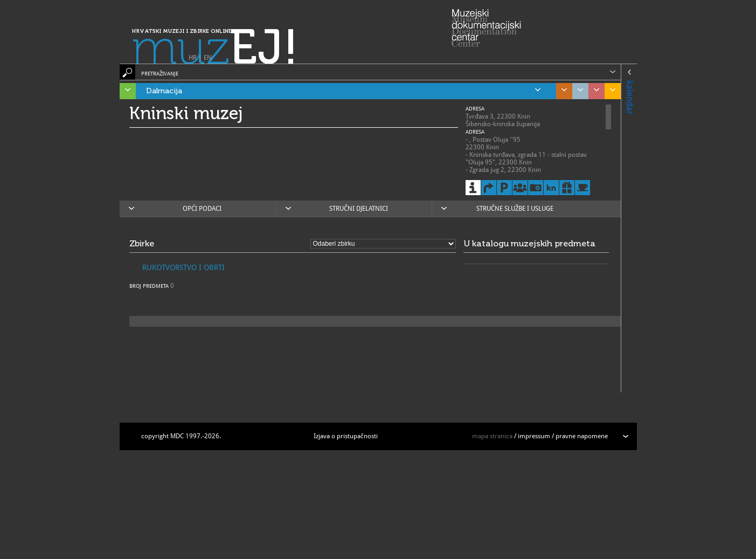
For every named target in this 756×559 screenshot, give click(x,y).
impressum (534, 436)
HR (193, 58)
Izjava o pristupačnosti (346, 436)
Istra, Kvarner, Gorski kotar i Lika (125, 91)
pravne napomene (582, 436)
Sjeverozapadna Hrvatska (594, 91)
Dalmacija (343, 91)
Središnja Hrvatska (561, 91)
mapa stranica (492, 436)
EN (208, 58)
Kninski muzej (186, 113)
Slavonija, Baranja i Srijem (610, 91)
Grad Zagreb (578, 91)
